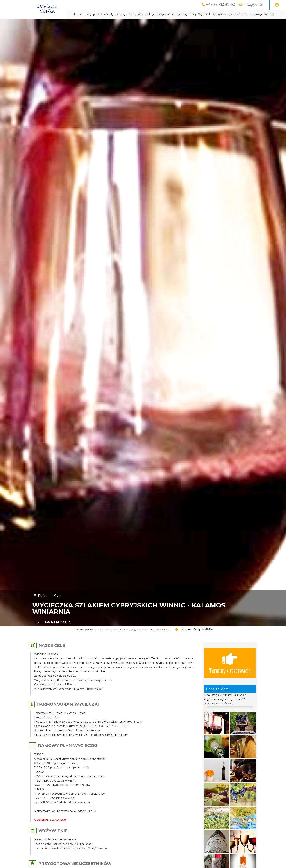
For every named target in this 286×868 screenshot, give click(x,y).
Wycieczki (205, 14)
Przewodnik (136, 14)
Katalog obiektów (263, 14)
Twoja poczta (94, 14)
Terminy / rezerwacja (230, 663)
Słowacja (121, 14)
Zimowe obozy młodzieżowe (232, 14)
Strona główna (85, 630)
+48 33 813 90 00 (221, 5)
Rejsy (193, 14)
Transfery (182, 14)
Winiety (109, 14)
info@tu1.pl (253, 5)
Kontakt (78, 14)
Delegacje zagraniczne (160, 14)
